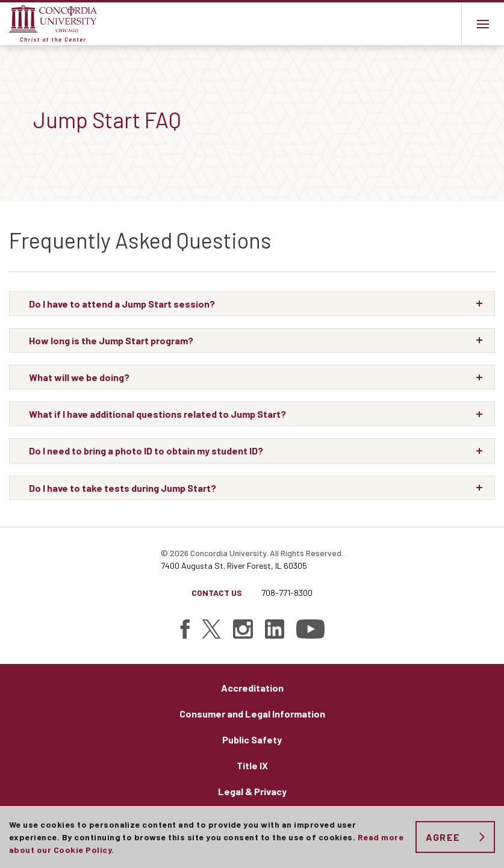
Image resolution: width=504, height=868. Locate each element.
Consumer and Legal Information (252, 714)
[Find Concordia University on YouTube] (310, 629)
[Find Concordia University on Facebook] (185, 629)
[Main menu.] (483, 24)
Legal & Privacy (252, 791)
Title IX (252, 765)
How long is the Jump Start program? (111, 340)
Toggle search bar (440, 24)
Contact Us (217, 593)
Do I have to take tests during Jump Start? (123, 488)
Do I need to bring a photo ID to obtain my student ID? (146, 451)
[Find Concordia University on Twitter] (211, 629)
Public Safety (252, 739)
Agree (443, 837)
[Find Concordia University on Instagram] (243, 629)
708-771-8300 (287, 593)
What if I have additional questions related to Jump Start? (157, 414)
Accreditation (252, 688)
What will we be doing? (79, 377)
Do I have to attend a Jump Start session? (122, 304)
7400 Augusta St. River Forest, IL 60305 (234, 566)
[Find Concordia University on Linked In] (275, 629)
